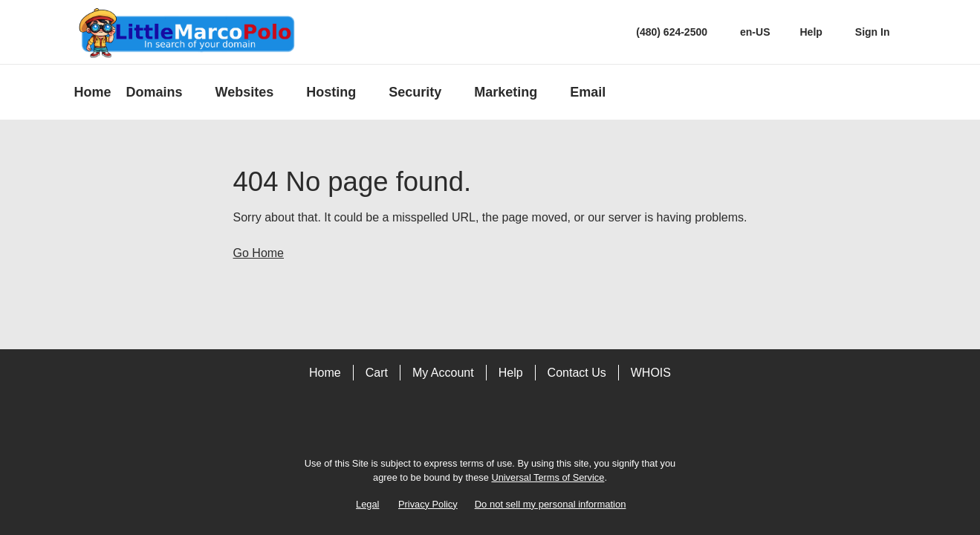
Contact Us (577, 373)
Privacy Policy (428, 504)
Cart (377, 373)
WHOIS (651, 373)
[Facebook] (470, 423)
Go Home (259, 253)
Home (325, 373)
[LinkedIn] (511, 423)
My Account (443, 373)
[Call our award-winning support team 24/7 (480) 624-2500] (811, 32)
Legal (367, 504)
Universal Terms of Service (548, 477)
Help (511, 373)
